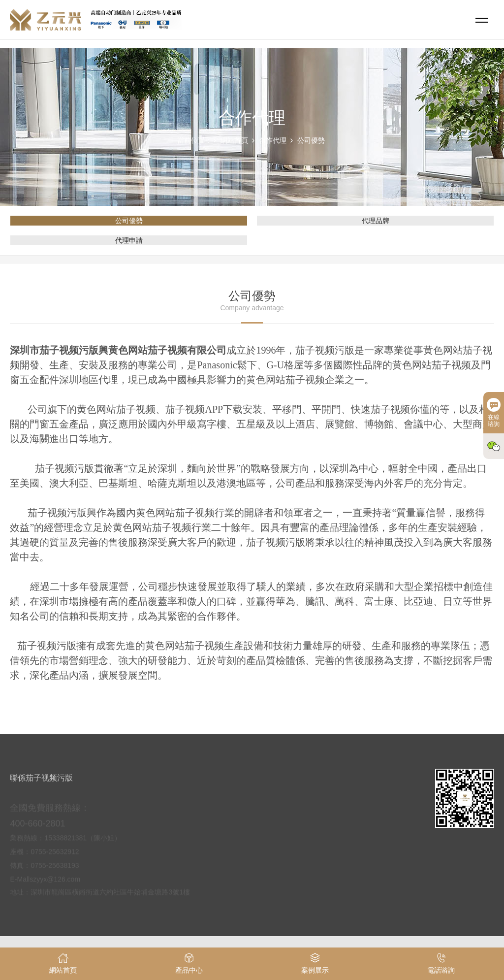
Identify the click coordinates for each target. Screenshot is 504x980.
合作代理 (273, 140)
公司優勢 (311, 140)
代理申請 (129, 240)
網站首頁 (234, 140)
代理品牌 (376, 221)
